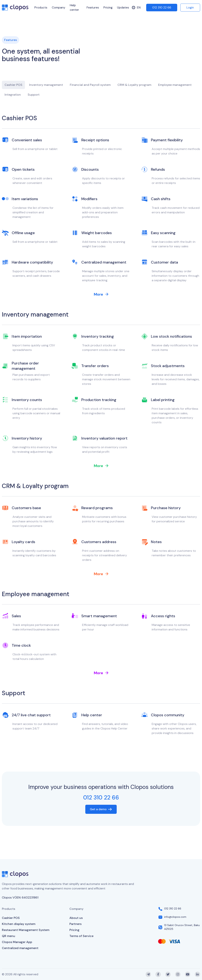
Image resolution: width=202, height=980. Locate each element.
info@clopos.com (175, 917)
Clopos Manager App (17, 942)
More (101, 294)
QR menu (9, 936)
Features (93, 7)
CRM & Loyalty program (134, 85)
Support (34, 95)
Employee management (175, 85)
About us (76, 918)
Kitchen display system (19, 924)
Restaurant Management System (26, 930)
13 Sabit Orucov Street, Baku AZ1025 (182, 927)
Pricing (108, 7)
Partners (75, 924)
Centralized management (20, 948)
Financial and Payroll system (90, 85)
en (136, 7)
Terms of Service (81, 936)
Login (190, 7)
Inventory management (46, 85)
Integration (13, 95)
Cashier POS (13, 85)
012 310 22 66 (162, 7)
